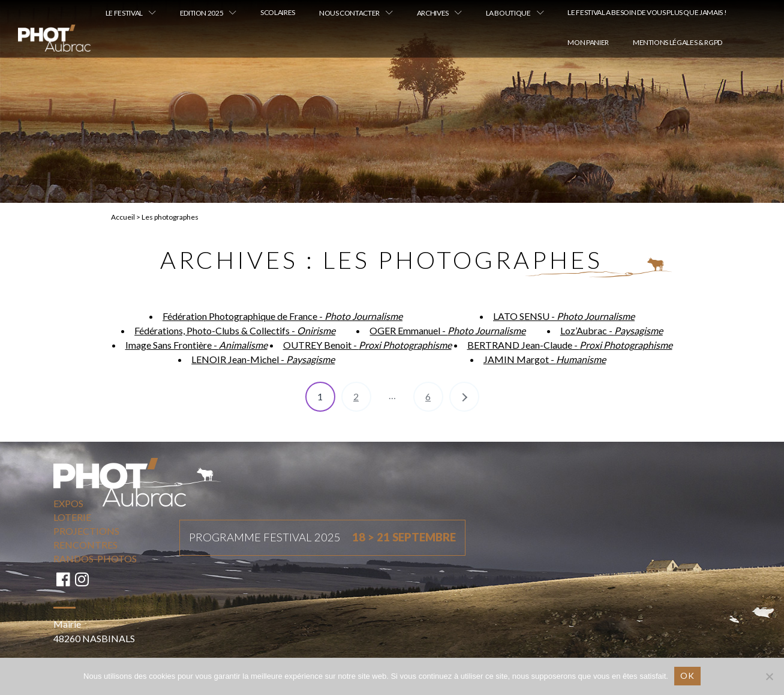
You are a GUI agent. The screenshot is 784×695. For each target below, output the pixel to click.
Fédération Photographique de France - (283, 316)
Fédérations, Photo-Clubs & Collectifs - (235, 330)
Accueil (123, 217)
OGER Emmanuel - (447, 330)
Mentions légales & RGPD (678, 42)
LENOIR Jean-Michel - (263, 359)
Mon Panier (588, 42)
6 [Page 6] (428, 396)
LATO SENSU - (564, 316)
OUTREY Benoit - (367, 345)
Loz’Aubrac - (612, 330)
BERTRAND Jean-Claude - (570, 345)
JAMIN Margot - (545, 359)
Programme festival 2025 (322, 538)
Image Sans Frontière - (196, 345)
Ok (687, 675)
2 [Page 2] (356, 396)
